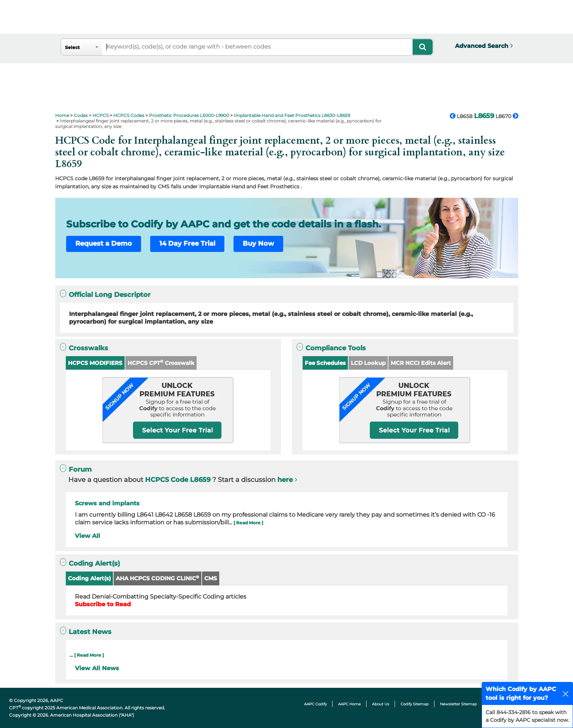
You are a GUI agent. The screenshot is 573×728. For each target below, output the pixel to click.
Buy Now (258, 244)
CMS (211, 578)
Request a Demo (104, 244)
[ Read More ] (248, 523)
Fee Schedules (325, 363)
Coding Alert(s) (89, 578)
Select (72, 47)
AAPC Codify (315, 704)
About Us (381, 704)
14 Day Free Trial (187, 244)
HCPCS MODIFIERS (95, 363)
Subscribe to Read (103, 604)
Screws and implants (107, 503)
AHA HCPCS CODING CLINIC (158, 578)
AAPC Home (349, 704)
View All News (97, 668)
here (285, 480)
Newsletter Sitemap (458, 704)
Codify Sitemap (415, 704)
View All (88, 536)
